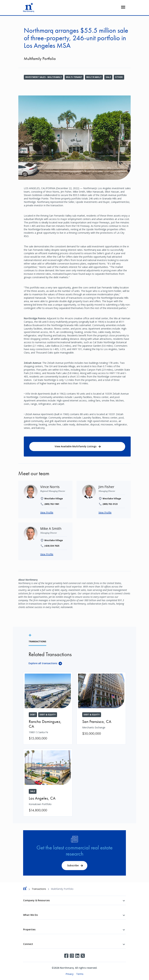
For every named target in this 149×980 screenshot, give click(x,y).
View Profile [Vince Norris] (47, 512)
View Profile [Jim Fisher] (105, 512)
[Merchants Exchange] (101, 706)
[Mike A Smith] (51, 529)
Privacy (70, 974)
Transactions (39, 889)
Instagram (72, 956)
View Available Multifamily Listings (76, 446)
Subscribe (73, 865)
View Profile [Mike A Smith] (47, 554)
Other (119, 77)
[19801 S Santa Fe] (48, 708)
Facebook (66, 956)
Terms (80, 974)
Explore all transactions (43, 663)
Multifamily (94, 77)
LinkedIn (77, 956)
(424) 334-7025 (52, 546)
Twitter (83, 956)
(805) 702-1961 (52, 504)
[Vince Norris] (50, 487)
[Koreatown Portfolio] (48, 783)
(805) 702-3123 (110, 504)
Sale (108, 77)
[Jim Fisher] (106, 487)
